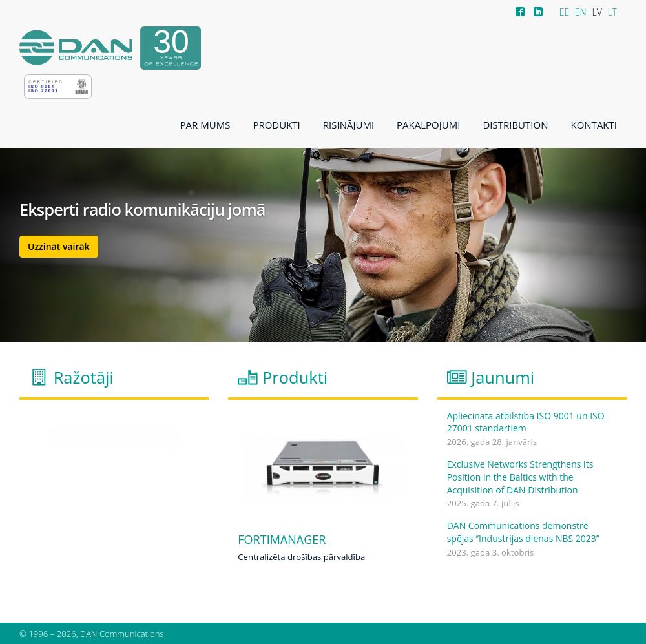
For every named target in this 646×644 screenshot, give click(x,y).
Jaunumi (503, 377)
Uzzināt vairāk (59, 246)
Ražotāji (84, 377)
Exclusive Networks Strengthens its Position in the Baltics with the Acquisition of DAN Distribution (520, 477)
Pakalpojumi (428, 125)
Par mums (205, 125)
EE (565, 12)
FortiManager (282, 540)
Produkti (276, 125)
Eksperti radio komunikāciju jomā (142, 210)
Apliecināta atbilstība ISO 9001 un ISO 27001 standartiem (526, 422)
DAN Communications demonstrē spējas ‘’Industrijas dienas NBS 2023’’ (523, 532)
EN (581, 12)
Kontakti (594, 125)
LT (612, 12)
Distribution (515, 125)
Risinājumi (349, 125)
